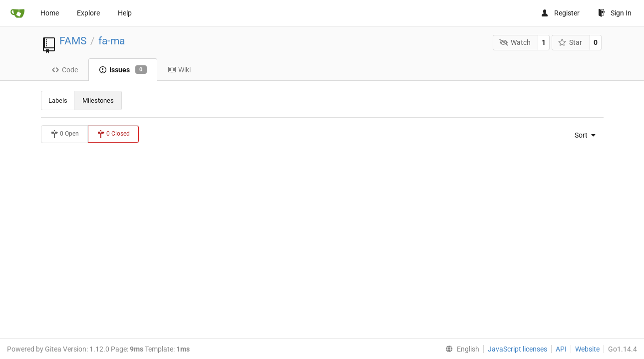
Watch (515, 42)
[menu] (582, 135)
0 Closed (113, 134)
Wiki (179, 70)
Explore (88, 13)
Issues (123, 70)
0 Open (65, 134)
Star (570, 42)
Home (50, 13)
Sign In (615, 13)
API (561, 349)
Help (125, 13)
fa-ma (112, 41)
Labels (58, 100)
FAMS (73, 41)
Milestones (98, 100)
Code (65, 70)
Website (587, 349)
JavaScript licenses (517, 349)
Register (560, 13)
